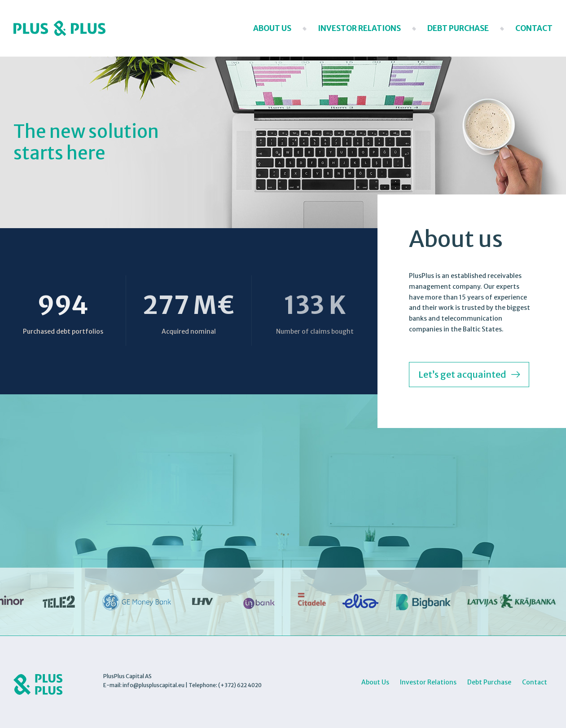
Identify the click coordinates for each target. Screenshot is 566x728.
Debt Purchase (458, 28)
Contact (534, 28)
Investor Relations (359, 28)
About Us (272, 28)
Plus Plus (59, 28)
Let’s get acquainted (462, 374)
